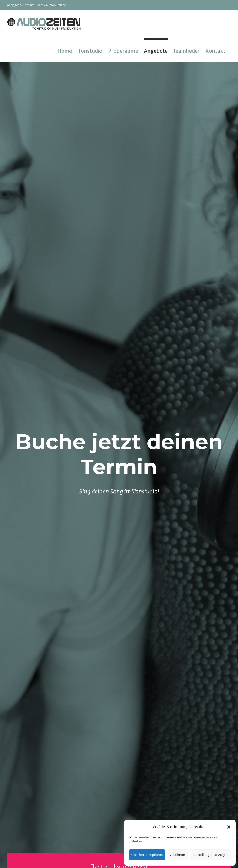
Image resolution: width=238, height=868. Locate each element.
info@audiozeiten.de (52, 5)
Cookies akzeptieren (147, 855)
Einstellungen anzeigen (210, 855)
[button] (229, 827)
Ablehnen (177, 855)
